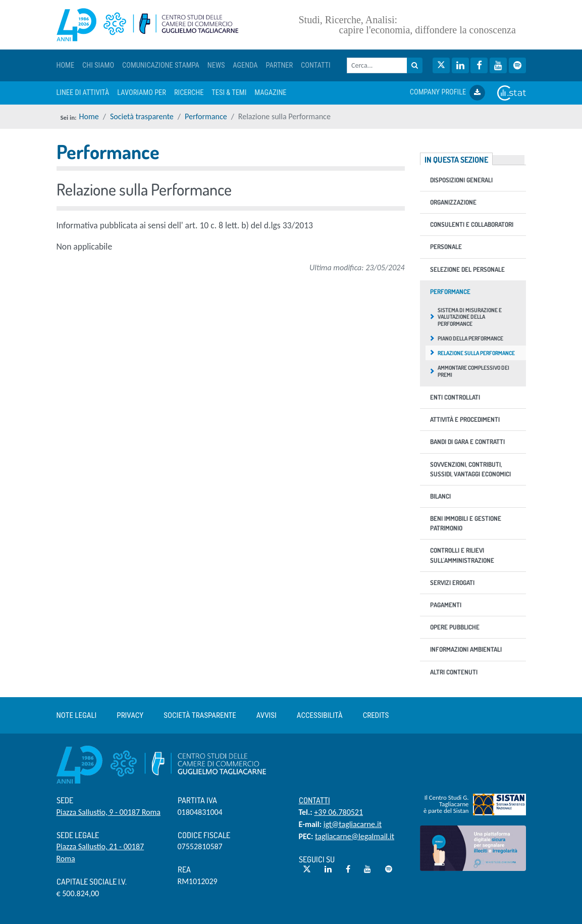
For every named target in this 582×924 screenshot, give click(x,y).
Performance (206, 116)
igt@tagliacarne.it (353, 824)
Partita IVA (197, 800)
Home (89, 116)
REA (184, 869)
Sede (65, 800)
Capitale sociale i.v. (92, 882)
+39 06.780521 (338, 812)
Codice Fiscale (204, 835)
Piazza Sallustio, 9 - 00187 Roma (109, 812)
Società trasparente (142, 116)
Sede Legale (78, 835)
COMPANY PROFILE (447, 93)
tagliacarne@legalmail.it (355, 836)
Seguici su (317, 859)
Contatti (314, 800)
